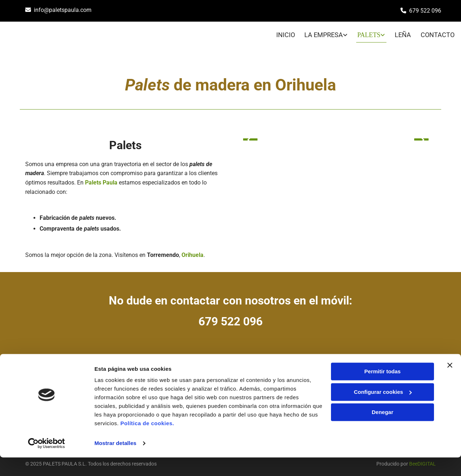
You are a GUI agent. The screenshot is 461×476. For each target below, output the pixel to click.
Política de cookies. (147, 442)
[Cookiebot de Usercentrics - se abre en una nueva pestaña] (47, 462)
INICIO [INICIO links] (282, 33)
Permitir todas (383, 390)
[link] (318, 34)
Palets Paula (101, 179)
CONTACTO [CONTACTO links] (439, 33)
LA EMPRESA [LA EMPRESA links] (321, 33)
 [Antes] (250, 136)
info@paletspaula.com (63, 10)
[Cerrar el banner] (450, 384)
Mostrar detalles (115, 462)
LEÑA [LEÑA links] (403, 33)
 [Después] (421, 136)
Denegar (382, 431)
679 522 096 (425, 11)
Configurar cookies (383, 410)
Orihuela (193, 251)
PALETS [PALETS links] (368, 33)
